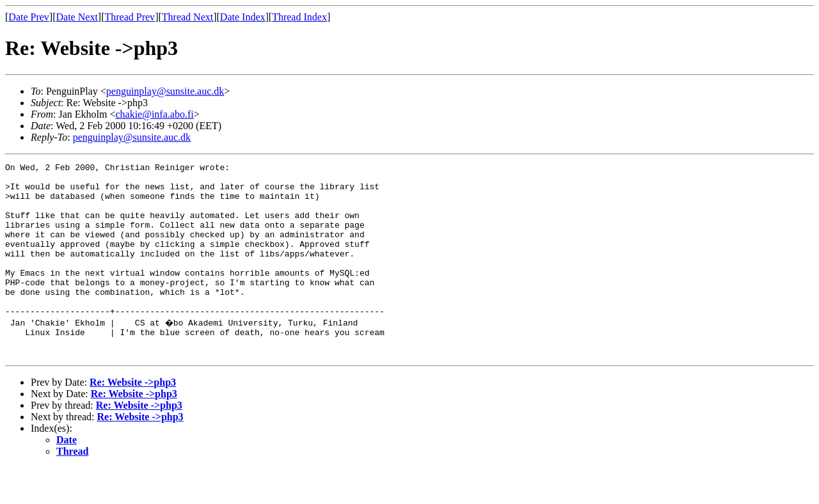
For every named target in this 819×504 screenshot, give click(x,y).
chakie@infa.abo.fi (154, 114)
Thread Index (299, 17)
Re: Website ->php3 (133, 419)
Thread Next (187, 17)
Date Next (77, 17)
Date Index (243, 17)
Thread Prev (130, 17)
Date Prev (29, 17)
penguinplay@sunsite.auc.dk (165, 91)
